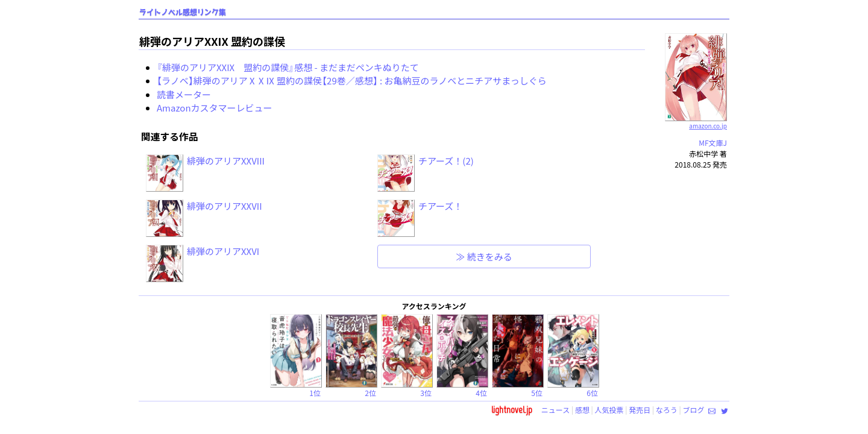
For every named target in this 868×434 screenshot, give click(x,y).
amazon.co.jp (696, 121)
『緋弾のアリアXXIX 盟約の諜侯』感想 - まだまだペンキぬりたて (288, 67)
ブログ (693, 410)
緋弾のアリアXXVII (225, 206)
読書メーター (184, 94)
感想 (582, 410)
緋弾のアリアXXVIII (226, 161)
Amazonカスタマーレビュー (215, 108)
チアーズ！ (440, 206)
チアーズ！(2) (446, 161)
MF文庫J (713, 143)
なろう (667, 410)
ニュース (555, 410)
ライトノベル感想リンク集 (183, 12)
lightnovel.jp (512, 410)
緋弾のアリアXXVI (223, 251)
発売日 (640, 410)
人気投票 (609, 410)
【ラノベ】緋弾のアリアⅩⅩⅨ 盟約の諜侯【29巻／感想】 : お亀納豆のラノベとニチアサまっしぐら (352, 80)
